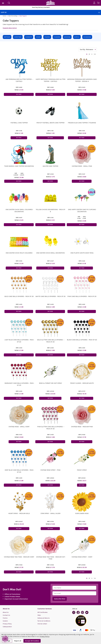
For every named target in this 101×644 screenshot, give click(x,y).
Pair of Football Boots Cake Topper (50, 123)
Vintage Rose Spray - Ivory (82, 557)
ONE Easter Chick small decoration (50, 253)
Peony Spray (82, 470)
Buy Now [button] (19, 94)
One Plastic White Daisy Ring (82, 253)
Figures (47, 37)
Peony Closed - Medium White (82, 383)
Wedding (67, 37)
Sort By (50, 12)
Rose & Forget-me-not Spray (50, 383)
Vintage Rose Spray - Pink (50, 470)
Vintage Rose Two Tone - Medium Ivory (19, 557)
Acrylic (77, 37)
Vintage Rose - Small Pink (82, 166)
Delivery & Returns (44, 618)
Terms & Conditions (44, 621)
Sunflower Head (82, 513)
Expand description (10, 28)
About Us (6, 612)
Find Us (5, 618)
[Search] (9, 3)
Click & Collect (42, 624)
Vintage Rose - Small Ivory (19, 427)
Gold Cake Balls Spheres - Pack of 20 (19, 296)
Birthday (7, 37)
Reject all (18, 641)
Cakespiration (7, 627)
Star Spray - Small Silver (50, 513)
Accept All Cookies (32, 641)
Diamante (29, 37)
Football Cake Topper (19, 123)
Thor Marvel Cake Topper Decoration (19, 166)
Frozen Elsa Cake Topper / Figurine (82, 123)
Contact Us (6, 615)
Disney (38, 37)
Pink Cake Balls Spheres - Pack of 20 (82, 296)
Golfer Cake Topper (50, 166)
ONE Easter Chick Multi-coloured (19, 253)
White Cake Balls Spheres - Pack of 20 (50, 296)
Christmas (18, 37)
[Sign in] (95, 3)
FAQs (39, 615)
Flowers (57, 37)
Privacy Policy (7, 624)
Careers (5, 621)
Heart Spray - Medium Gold (19, 513)
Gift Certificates (43, 612)
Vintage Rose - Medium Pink (82, 427)
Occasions (87, 37)
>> (95, 54)
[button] (5, 639)
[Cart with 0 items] (99, 3)
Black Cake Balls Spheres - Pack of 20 (82, 340)
